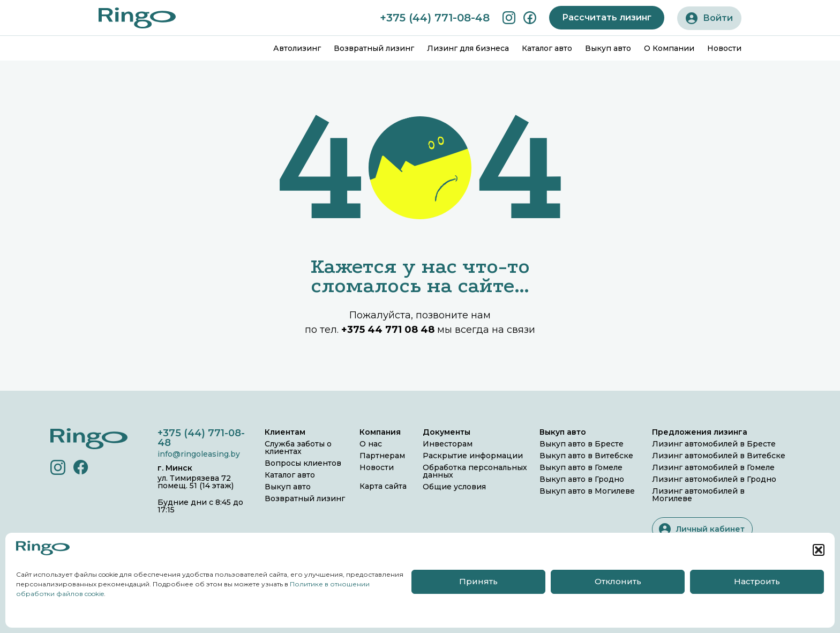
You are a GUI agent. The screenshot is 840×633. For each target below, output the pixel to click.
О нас (371, 444)
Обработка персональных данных (475, 471)
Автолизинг (297, 48)
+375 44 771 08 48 (388, 330)
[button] (819, 550)
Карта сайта (383, 486)
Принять (478, 581)
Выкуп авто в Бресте (582, 444)
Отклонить (618, 581)
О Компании (669, 48)
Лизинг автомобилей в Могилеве (698, 495)
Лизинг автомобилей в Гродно (714, 479)
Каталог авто (547, 48)
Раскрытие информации (473, 456)
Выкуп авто (608, 48)
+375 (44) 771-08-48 (435, 18)
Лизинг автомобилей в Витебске (719, 456)
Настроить (757, 581)
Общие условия (454, 487)
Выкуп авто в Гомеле (581, 467)
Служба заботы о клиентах (298, 448)
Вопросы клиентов (303, 463)
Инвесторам (448, 444)
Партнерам (382, 456)
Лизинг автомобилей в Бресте (714, 444)
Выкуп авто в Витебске (586, 456)
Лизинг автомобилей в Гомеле (713, 467)
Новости (724, 48)
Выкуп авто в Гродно (582, 479)
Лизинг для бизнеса (468, 48)
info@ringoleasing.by (199, 454)
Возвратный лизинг (374, 48)
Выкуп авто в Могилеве (587, 491)
